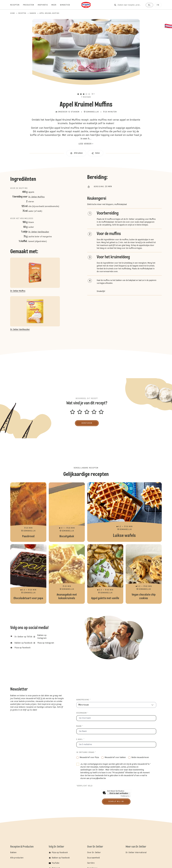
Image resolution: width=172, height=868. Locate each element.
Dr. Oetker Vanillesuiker (39, 232)
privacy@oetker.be (98, 778)
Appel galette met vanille (105, 574)
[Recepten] (17, 5)
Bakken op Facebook (61, 858)
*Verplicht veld (85, 786)
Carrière (91, 863)
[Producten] (30, 5)
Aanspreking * (83, 700)
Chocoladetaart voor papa (28, 574)
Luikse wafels (124, 512)
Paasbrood (28, 512)
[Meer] (56, 5)
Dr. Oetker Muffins (36, 197)
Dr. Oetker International (136, 853)
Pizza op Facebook (60, 853)
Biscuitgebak (67, 512)
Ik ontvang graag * (86, 752)
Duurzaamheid (94, 858)
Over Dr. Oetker (94, 853)
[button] (86, 90)
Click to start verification (119, 793)
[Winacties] (67, 5)
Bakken (13, 853)
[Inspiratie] (45, 5)
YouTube (56, 863)
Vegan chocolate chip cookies (144, 574)
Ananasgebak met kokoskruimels (67, 574)
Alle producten (17, 858)
